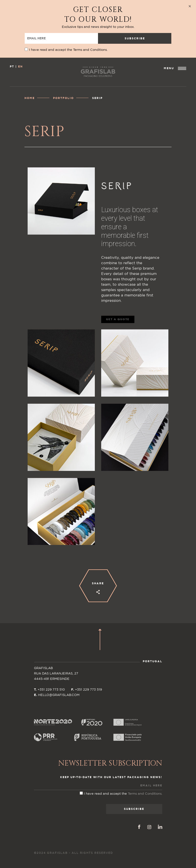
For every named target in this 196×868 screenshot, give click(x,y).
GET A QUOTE (118, 319)
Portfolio (63, 98)
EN (21, 67)
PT (12, 67)
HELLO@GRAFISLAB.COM (59, 695)
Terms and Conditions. (90, 50)
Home (30, 98)
